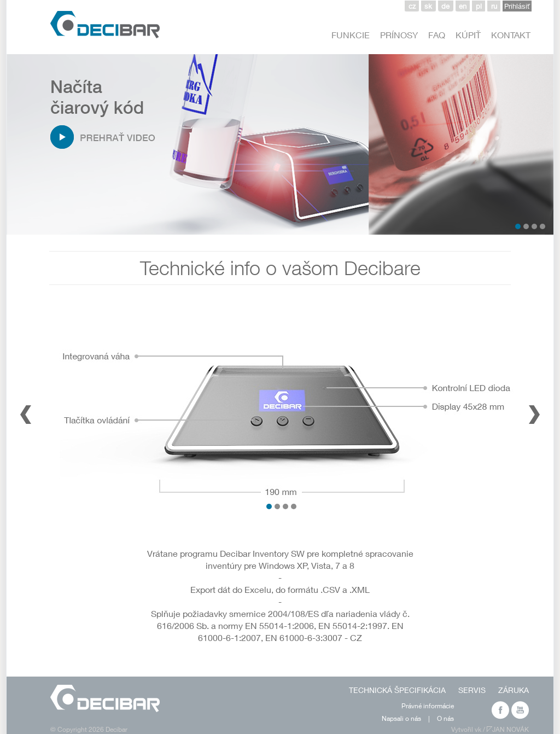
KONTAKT (511, 35)
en (463, 6)
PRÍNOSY (399, 35)
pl (479, 6)
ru (494, 6)
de (445, 6)
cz (412, 6)
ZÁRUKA (514, 690)
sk (428, 6)
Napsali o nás (401, 718)
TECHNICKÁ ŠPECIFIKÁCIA (397, 690)
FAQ (437, 35)
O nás (445, 718)
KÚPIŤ (468, 35)
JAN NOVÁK (511, 729)
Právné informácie (428, 706)
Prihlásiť (517, 6)
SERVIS (472, 690)
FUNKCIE (351, 35)
